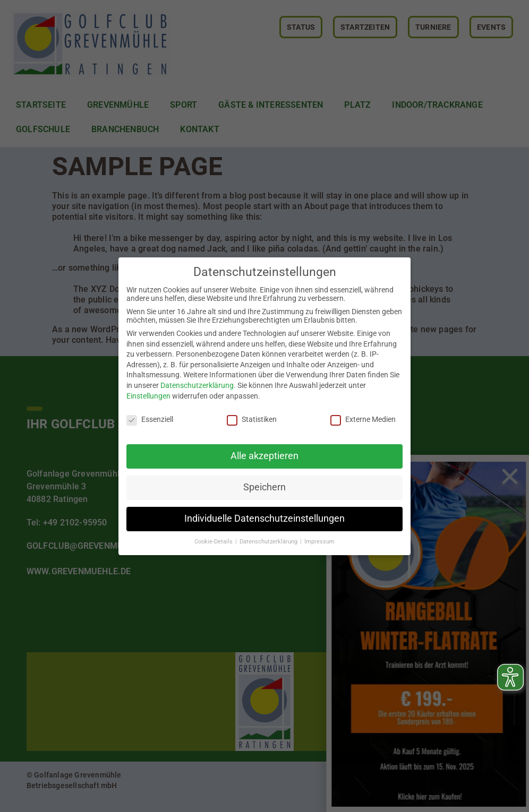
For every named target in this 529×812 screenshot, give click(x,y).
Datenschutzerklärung (197, 385)
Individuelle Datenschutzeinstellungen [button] (264, 519)
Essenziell (150, 419)
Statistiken (252, 419)
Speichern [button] (264, 487)
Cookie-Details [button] (214, 542)
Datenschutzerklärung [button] (269, 542)
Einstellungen (148, 396)
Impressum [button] (319, 542)
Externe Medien (363, 419)
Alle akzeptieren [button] (264, 456)
